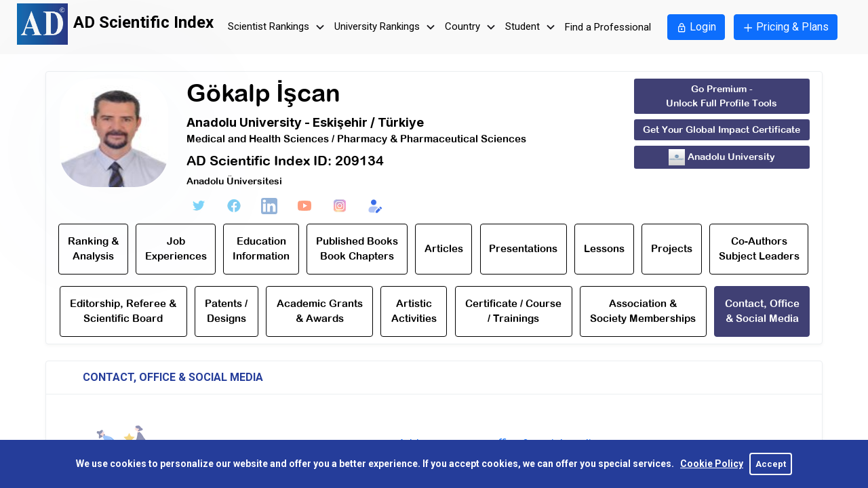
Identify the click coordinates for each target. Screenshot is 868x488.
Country (472, 27)
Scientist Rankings (278, 27)
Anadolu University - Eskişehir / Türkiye (305, 122)
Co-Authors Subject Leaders (759, 249)
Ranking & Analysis (93, 249)
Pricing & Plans (786, 27)
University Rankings (387, 27)
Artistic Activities (414, 311)
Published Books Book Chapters (357, 249)
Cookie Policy (712, 464)
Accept (771, 464)
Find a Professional (608, 27)
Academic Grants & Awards (320, 311)
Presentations (523, 248)
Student (532, 27)
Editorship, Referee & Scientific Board (123, 311)
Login (696, 27)
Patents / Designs (226, 311)
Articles (444, 248)
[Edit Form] (375, 206)
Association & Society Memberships (643, 311)
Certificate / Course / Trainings (513, 311)
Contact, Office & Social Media (762, 311)
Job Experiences (176, 249)
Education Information (261, 249)
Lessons (604, 248)
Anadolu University (722, 157)
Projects (672, 248)
